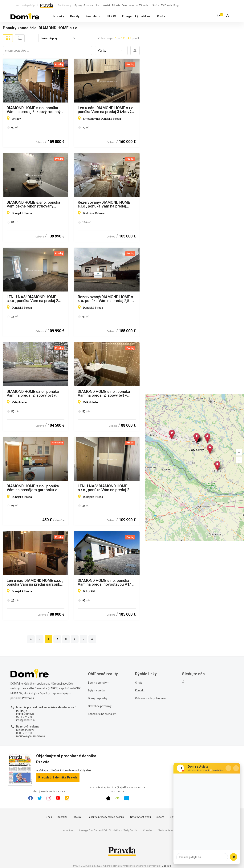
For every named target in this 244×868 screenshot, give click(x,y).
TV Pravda (167, 5)
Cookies (148, 830)
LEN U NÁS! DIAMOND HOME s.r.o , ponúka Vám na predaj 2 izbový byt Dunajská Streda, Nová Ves (35, 299)
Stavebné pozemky (100, 706)
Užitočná (155, 5)
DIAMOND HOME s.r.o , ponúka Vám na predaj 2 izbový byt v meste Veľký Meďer (104, 393)
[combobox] (59, 38)
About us (68, 830)
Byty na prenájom (99, 683)
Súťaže (160, 817)
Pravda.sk (28, 698)
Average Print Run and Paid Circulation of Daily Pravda (108, 830)
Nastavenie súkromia (170, 830)
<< (31, 639)
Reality (75, 16)
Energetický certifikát (136, 16)
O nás (161, 16)
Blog (176, 5)
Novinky (59, 16)
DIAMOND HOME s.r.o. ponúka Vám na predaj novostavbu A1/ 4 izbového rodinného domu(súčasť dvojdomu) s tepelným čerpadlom (106, 582)
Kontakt (140, 690)
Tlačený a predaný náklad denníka (106, 817)
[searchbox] (48, 50)
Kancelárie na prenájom (102, 714)
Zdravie (116, 5)
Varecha (133, 5)
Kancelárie (93, 16)
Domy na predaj (98, 698)
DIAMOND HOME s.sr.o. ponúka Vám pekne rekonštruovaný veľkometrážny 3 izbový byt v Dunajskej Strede (33, 204)
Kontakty (62, 817)
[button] (239, 452)
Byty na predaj (97, 690)
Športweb (89, 5)
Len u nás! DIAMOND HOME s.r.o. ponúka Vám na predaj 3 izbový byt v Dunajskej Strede (106, 110)
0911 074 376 (24, 717)
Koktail (107, 5)
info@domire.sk (26, 720)
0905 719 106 (24, 733)
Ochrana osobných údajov (151, 698)
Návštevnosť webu (140, 817)
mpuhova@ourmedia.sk (31, 736)
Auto (99, 5)
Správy (78, 5)
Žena (124, 5)
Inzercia (77, 817)
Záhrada (144, 5)
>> (92, 639)
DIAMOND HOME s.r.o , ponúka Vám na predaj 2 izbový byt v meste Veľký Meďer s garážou (33, 393)
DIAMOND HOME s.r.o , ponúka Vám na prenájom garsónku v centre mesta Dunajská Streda (33, 488)
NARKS (111, 16)
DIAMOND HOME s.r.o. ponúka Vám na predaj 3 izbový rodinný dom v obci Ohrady (34, 110)
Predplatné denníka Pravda (58, 777)
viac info (166, 866)
